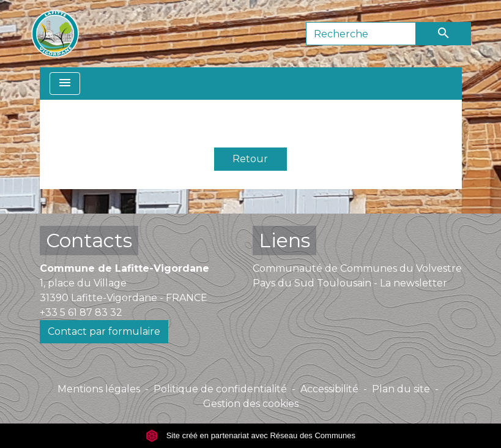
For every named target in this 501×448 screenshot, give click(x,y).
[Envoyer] (443, 34)
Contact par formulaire (104, 331)
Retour (250, 159)
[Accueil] (55, 34)
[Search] (361, 34)
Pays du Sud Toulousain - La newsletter (350, 283)
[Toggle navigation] (65, 84)
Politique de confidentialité (220, 389)
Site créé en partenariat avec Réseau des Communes (251, 435)
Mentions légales (99, 389)
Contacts (89, 240)
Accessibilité (329, 389)
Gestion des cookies (251, 404)
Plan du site (401, 389)
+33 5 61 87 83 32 (81, 312)
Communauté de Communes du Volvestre (357, 268)
